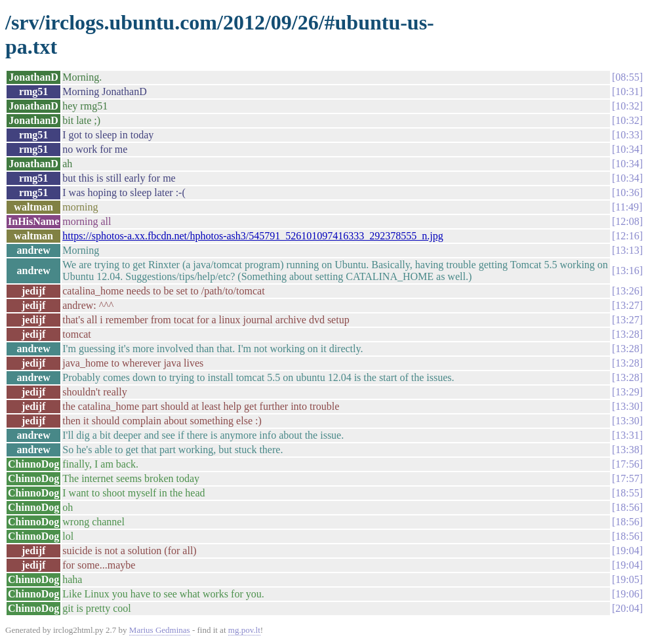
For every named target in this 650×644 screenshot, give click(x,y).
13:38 (627, 450)
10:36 (627, 192)
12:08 (627, 221)
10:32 (627, 106)
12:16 (627, 236)
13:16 (627, 271)
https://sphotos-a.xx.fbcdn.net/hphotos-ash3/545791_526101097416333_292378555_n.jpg (253, 236)
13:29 (627, 392)
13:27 (627, 305)
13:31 (627, 435)
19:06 (627, 594)
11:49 (627, 207)
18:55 (627, 493)
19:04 (627, 551)
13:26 (627, 291)
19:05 (627, 579)
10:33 (627, 135)
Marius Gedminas (160, 630)
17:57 (627, 478)
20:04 (627, 608)
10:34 (627, 149)
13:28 (627, 334)
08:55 (627, 77)
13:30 (627, 406)
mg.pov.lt (244, 630)
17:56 (627, 464)
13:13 (627, 250)
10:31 (627, 91)
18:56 (627, 507)
